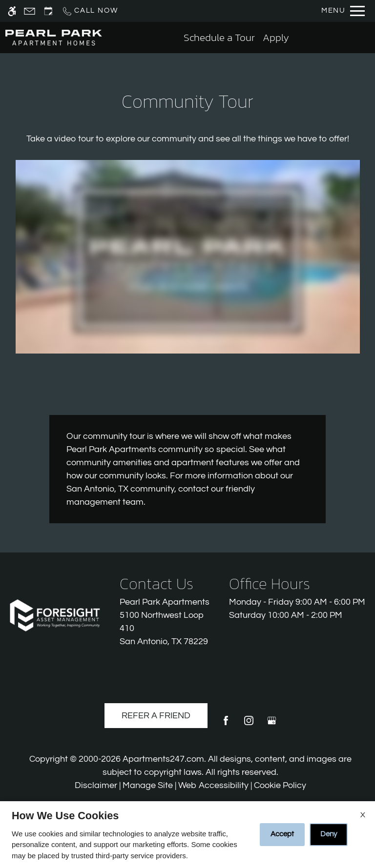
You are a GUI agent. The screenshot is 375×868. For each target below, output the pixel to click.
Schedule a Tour (219, 37)
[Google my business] (272, 724)
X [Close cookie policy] (363, 815)
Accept (282, 834)
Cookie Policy (280, 785)
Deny (329, 834)
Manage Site (148, 785)
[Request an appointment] (48, 11)
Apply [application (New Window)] (276, 37)
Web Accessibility (213, 785)
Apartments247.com (163, 759)
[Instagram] (249, 724)
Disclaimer (96, 785)
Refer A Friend (156, 716)
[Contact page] (30, 11)
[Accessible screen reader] (12, 11)
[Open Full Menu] (343, 11)
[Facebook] (226, 724)
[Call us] (90, 11)
